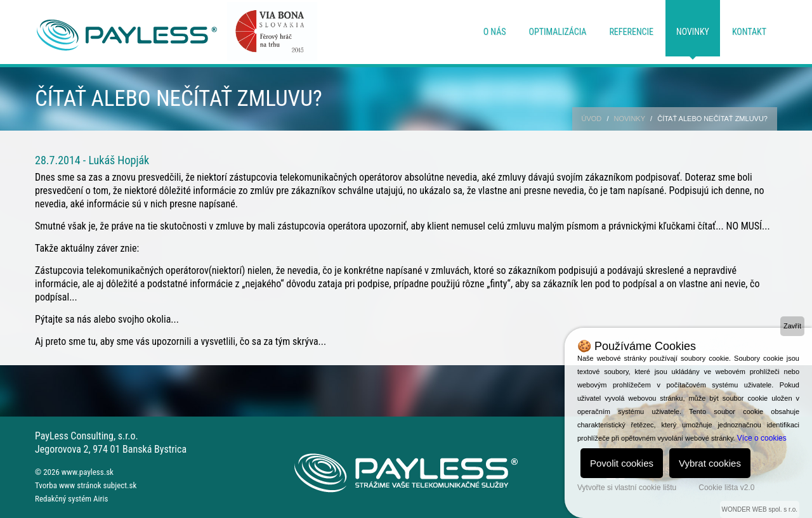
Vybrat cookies (710, 463)
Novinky (693, 32)
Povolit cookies (622, 463)
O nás (495, 32)
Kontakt (749, 32)
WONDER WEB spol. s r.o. (760, 509)
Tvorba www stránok (68, 485)
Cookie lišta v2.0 (726, 488)
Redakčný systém (63, 499)
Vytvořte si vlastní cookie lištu (627, 488)
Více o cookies (762, 438)
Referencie (631, 32)
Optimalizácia (558, 32)
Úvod (592, 119)
